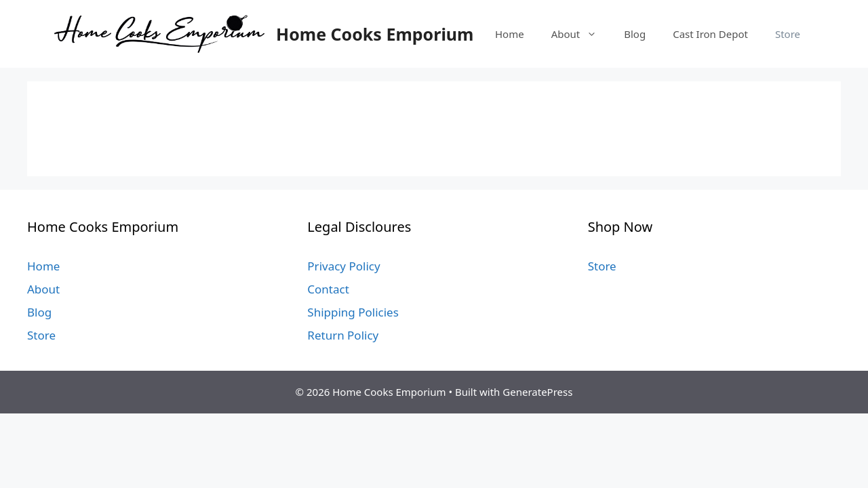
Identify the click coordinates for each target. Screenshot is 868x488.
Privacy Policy (343, 266)
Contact (328, 289)
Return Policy (343, 335)
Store (788, 34)
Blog (635, 34)
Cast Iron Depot (710, 34)
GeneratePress (537, 392)
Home (510, 34)
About (581, 34)
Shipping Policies (353, 312)
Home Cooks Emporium (375, 34)
